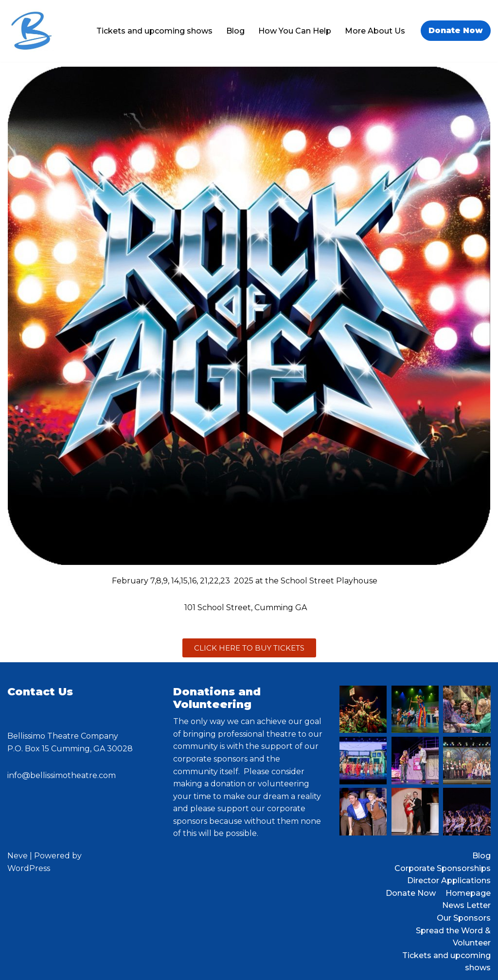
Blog (235, 31)
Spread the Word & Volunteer (453, 937)
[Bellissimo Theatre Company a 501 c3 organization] (32, 31)
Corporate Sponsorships (443, 868)
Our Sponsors (464, 918)
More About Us (375, 31)
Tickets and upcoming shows (154, 31)
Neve (18, 856)
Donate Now (456, 30)
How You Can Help (295, 31)
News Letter (466, 905)
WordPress (29, 868)
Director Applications (449, 880)
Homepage (468, 893)
